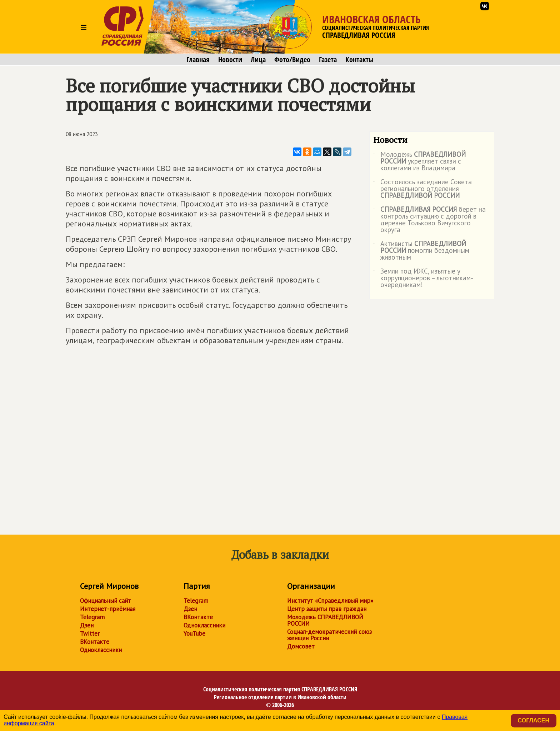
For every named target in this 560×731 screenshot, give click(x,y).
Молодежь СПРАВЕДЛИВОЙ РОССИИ (325, 620)
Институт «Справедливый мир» (330, 601)
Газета (328, 60)
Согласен (534, 720)
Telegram (92, 617)
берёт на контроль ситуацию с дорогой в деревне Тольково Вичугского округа (429, 220)
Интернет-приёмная (108, 609)
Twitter (90, 634)
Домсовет (301, 646)
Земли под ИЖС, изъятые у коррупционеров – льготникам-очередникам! (423, 278)
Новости (230, 60)
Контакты (359, 60)
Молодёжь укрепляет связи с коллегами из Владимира (419, 162)
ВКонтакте (95, 642)
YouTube (194, 634)
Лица (258, 60)
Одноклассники (101, 650)
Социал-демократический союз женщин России (329, 635)
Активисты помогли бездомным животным (421, 251)
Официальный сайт (106, 601)
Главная (198, 60)
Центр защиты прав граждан (327, 609)
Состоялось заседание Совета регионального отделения (422, 189)
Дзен (87, 625)
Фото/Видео (292, 60)
